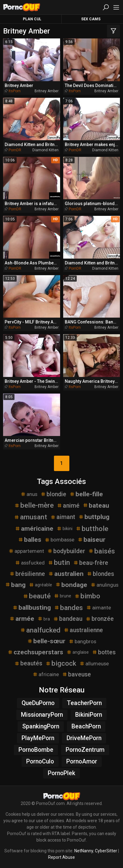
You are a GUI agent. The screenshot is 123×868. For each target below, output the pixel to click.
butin (59, 562)
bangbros (82, 641)
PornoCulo (40, 761)
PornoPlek (61, 773)
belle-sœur (46, 641)
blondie (53, 494)
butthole (92, 529)
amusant (31, 517)
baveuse (76, 674)
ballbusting (32, 608)
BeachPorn (86, 726)
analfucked (40, 630)
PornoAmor (82, 761)
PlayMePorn (38, 738)
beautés (28, 663)
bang (15, 585)
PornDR (15, 150)
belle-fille (86, 494)
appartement (26, 551)
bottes (104, 652)
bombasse (59, 540)
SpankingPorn (41, 726)
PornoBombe (36, 750)
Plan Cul (32, 19)
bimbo (87, 596)
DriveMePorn (84, 738)
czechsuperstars (35, 652)
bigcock (61, 663)
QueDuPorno (38, 703)
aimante (98, 608)
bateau (96, 505)
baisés (102, 551)
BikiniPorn (89, 715)
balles (30, 540)
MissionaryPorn (42, 715)
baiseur (91, 540)
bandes (68, 608)
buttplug (94, 517)
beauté (37, 596)
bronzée (100, 619)
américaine (34, 529)
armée (22, 619)
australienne (83, 630)
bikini (64, 529)
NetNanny (84, 851)
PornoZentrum (85, 750)
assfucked (30, 563)
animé (68, 506)
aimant (63, 517)
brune (62, 596)
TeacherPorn (84, 703)
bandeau (68, 619)
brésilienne (27, 574)
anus (29, 494)
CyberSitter (106, 851)
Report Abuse (61, 857)
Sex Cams (91, 19)
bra (44, 619)
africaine (46, 674)
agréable (40, 585)
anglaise (78, 652)
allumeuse (94, 664)
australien (66, 574)
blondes (100, 574)
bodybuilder (66, 551)
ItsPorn (15, 91)
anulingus (104, 585)
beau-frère (91, 563)
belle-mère (34, 505)
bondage (71, 585)
